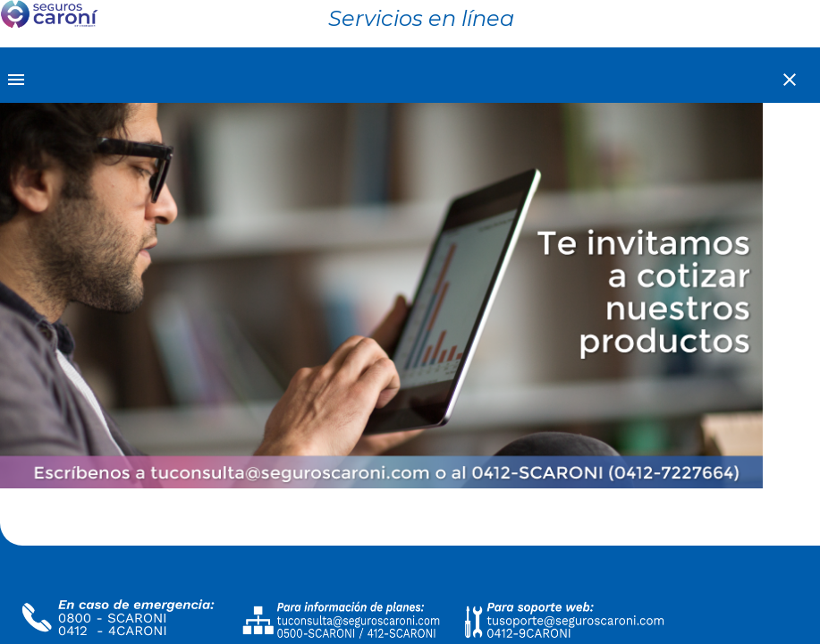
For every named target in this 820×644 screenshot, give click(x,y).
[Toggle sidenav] (18, 78)
